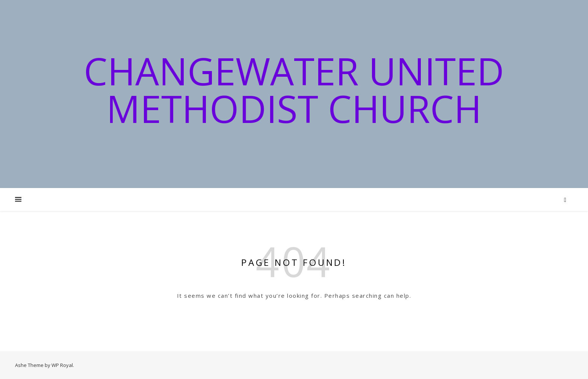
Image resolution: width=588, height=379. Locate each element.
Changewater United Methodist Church (294, 89)
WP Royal (62, 365)
